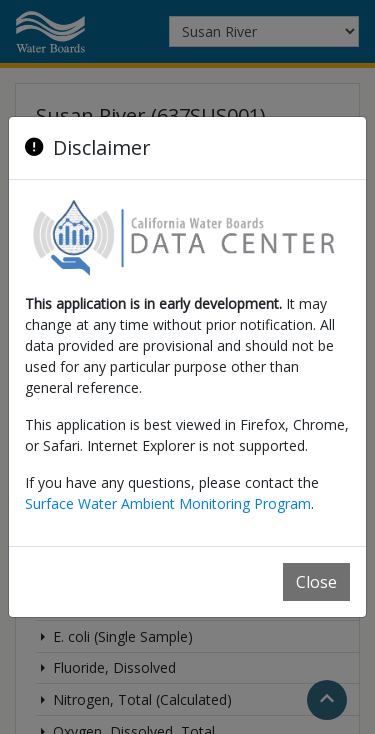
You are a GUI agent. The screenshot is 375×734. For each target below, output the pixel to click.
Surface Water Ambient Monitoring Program (168, 503)
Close (316, 582)
